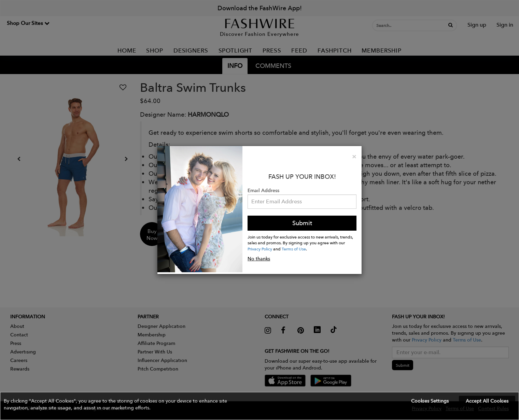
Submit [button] (302, 223)
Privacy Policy (260, 249)
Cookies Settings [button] (430, 401)
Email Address (263, 190)
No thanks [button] (259, 259)
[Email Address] (302, 202)
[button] (259, 406)
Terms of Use (294, 249)
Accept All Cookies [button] (487, 401)
